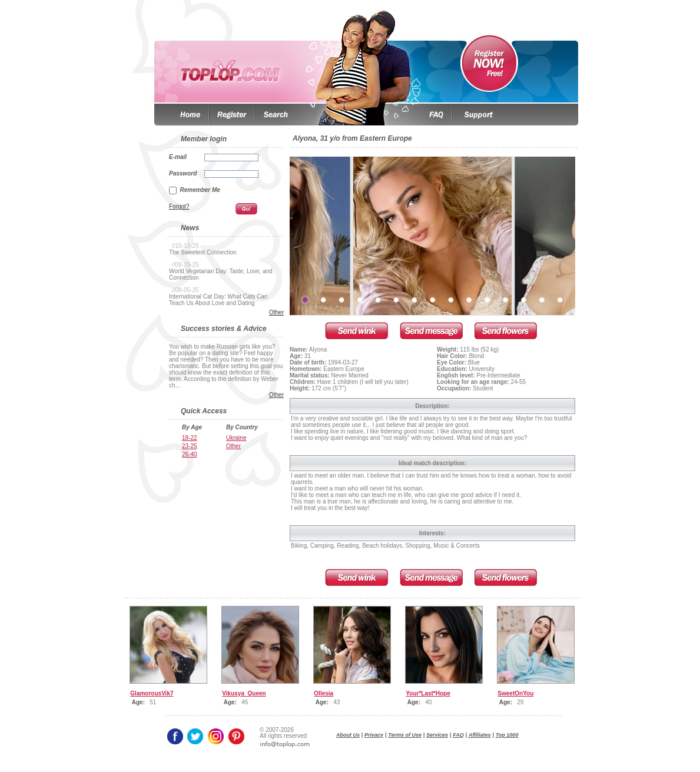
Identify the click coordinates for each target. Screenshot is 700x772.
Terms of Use (405, 735)
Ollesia (324, 693)
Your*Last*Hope (428, 693)
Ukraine (236, 438)
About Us (348, 735)
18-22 (190, 438)
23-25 (190, 446)
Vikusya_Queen (244, 693)
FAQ (458, 735)
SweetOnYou (515, 693)
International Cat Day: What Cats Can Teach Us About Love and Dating (218, 300)
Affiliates (480, 735)
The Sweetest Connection (203, 252)
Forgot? (179, 206)
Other (276, 312)
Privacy (374, 735)
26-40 (190, 454)
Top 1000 (507, 735)
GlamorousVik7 (152, 693)
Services (437, 735)
